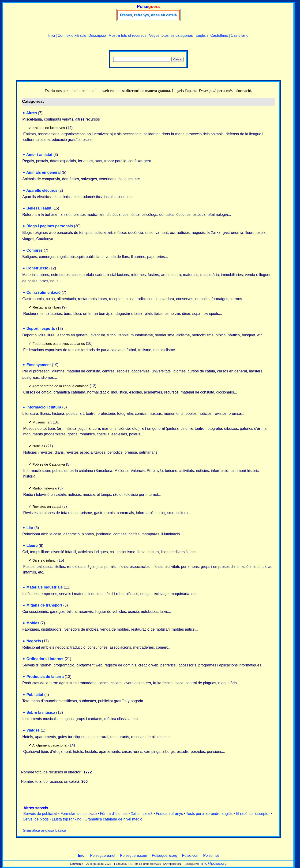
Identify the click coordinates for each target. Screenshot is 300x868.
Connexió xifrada (72, 35)
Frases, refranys (169, 814)
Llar (30, 528)
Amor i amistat (39, 155)
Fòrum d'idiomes (114, 814)
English (202, 35)
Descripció (97, 35)
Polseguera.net (103, 855)
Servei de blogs (36, 819)
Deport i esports (41, 329)
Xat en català (142, 814)
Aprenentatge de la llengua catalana (60, 386)
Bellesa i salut (39, 208)
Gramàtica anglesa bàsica (44, 830)
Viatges (33, 730)
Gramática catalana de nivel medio (113, 819)
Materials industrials (45, 587)
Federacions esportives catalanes (59, 344)
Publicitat (35, 695)
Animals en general (43, 172)
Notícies (39, 446)
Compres (35, 250)
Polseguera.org (165, 855)
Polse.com (191, 855)
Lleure (32, 546)
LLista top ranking (67, 819)
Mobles (33, 623)
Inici (52, 35)
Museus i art (42, 422)
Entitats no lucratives (49, 128)
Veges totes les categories (171, 35)
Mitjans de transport (44, 605)
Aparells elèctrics (42, 190)
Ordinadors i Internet (45, 659)
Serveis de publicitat (40, 814)
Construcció (37, 268)
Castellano (219, 35)
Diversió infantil (45, 560)
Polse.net (211, 855)
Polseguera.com (134, 855)
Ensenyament (39, 365)
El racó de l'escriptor (253, 814)
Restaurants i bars (47, 307)
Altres (32, 113)
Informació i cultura (44, 407)
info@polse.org (214, 863)
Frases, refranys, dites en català (148, 15)
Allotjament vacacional (50, 745)
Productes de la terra (45, 677)
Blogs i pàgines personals (50, 226)
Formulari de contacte (79, 814)
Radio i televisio (45, 488)
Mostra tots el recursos (127, 35)
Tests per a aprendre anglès (209, 814)
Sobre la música (41, 712)
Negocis (34, 641)
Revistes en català (47, 506)
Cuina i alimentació (44, 292)
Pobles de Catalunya (49, 464)
